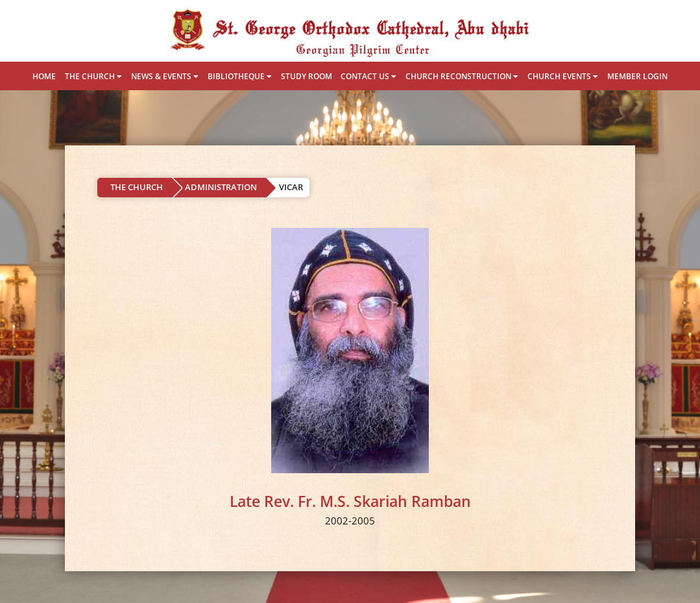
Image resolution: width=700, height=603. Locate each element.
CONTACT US (368, 76)
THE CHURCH (93, 76)
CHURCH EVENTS (563, 76)
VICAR (291, 187)
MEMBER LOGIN (637, 76)
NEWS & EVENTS (165, 76)
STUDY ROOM (307, 76)
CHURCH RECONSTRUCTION (462, 76)
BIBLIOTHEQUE (240, 76)
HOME (44, 76)
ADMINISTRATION (221, 187)
